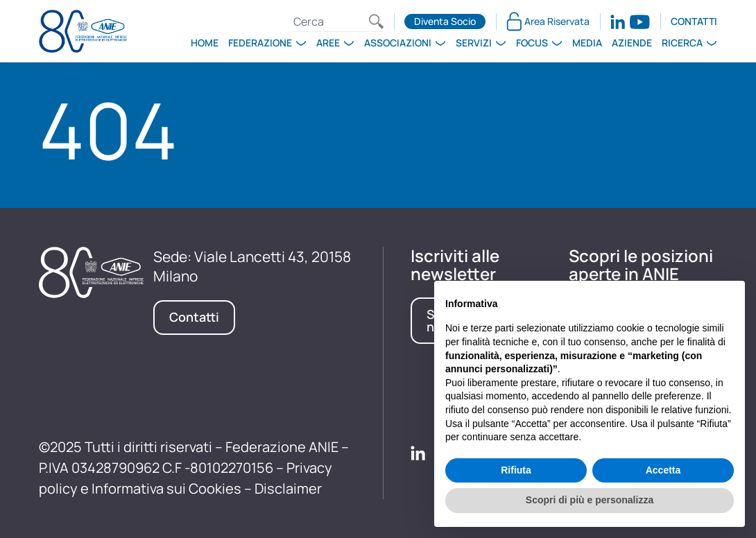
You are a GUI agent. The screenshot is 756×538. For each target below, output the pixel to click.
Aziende (632, 43)
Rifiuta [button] (516, 470)
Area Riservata (548, 21)
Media (587, 43)
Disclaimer (288, 488)
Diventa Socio (445, 21)
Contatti (694, 21)
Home (205, 43)
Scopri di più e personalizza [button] (590, 500)
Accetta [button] (663, 470)
